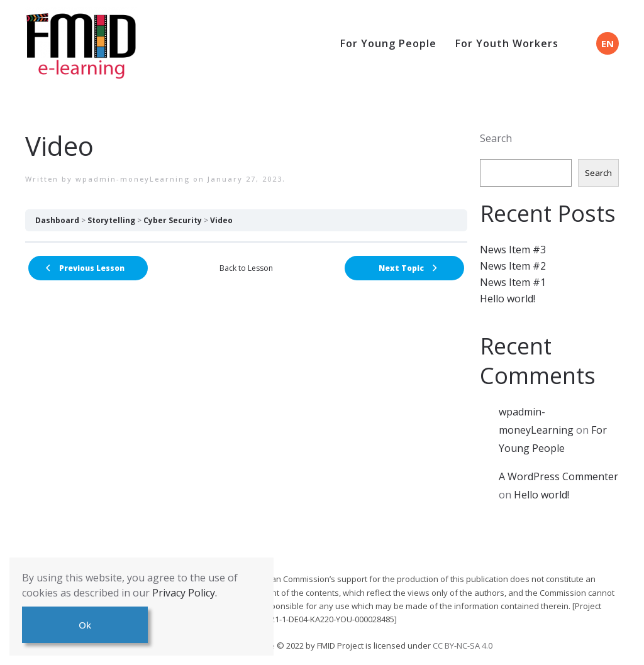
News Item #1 (513, 282)
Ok (85, 625)
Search (496, 138)
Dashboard (57, 220)
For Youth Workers (507, 43)
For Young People (388, 43)
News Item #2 (513, 266)
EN (608, 43)
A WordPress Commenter (558, 476)
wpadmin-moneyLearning (133, 179)
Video (221, 220)
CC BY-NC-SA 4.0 (463, 646)
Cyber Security (173, 220)
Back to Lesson (246, 268)
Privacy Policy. (185, 593)
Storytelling (111, 220)
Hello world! (508, 299)
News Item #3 (513, 250)
